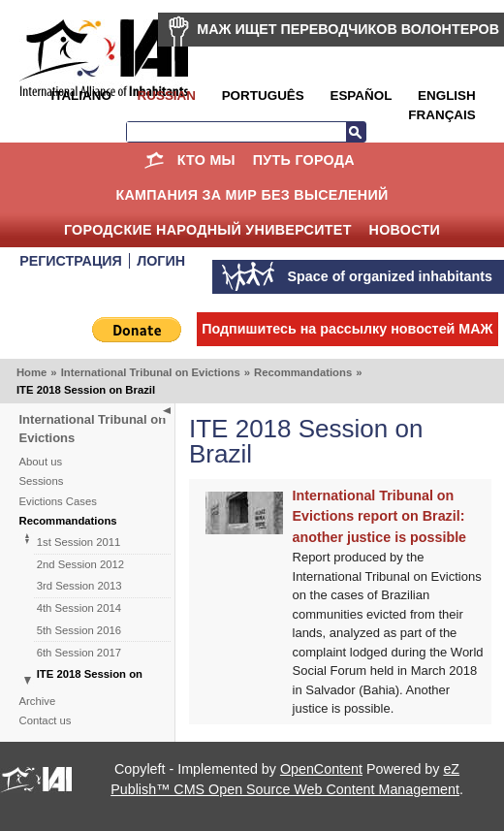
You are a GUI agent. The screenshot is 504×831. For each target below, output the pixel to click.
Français (441, 115)
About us (41, 462)
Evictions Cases (58, 501)
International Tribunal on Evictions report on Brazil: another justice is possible (380, 516)
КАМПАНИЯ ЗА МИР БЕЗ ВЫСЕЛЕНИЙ (252, 195)
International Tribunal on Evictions (151, 372)
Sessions (42, 481)
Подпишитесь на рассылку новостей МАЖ (347, 329)
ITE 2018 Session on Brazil (90, 682)
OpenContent (321, 769)
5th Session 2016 (79, 630)
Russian (167, 96)
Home (155, 160)
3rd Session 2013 (79, 586)
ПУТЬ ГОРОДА (304, 160)
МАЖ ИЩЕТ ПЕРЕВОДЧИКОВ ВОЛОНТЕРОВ (348, 29)
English (447, 96)
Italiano (80, 96)
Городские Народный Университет (208, 230)
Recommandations (303, 372)
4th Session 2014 (79, 608)
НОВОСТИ (405, 230)
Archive (38, 701)
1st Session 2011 (79, 542)
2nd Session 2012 (80, 564)
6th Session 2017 (79, 653)
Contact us (46, 720)
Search (356, 132)
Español (361, 96)
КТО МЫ (206, 160)
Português (263, 96)
